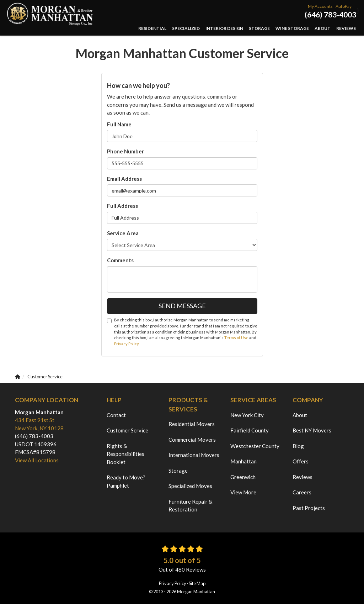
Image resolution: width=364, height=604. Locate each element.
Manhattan (243, 461)
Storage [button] (259, 28)
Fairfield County (250, 430)
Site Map (197, 583)
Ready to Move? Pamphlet (126, 481)
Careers (302, 492)
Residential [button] (152, 28)
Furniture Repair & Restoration (190, 506)
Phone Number (125, 151)
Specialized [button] (186, 28)
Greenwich (243, 477)
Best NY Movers (312, 430)
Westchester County (255, 446)
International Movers (194, 455)
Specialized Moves (190, 486)
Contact (116, 415)
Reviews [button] (346, 28)
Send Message (182, 306)
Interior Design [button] (224, 28)
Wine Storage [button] (292, 28)
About (300, 415)
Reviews (303, 477)
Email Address (124, 179)
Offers (301, 461)
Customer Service (127, 430)
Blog (298, 446)
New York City (247, 415)
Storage (178, 471)
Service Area (123, 233)
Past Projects (309, 508)
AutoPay (344, 6)
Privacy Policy (126, 344)
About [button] (323, 28)
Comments (120, 260)
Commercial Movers (192, 440)
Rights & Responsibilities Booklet (125, 454)
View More (243, 492)
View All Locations (37, 460)
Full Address (122, 206)
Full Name (119, 124)
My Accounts (320, 6)
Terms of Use (236, 338)
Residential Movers (192, 424)
